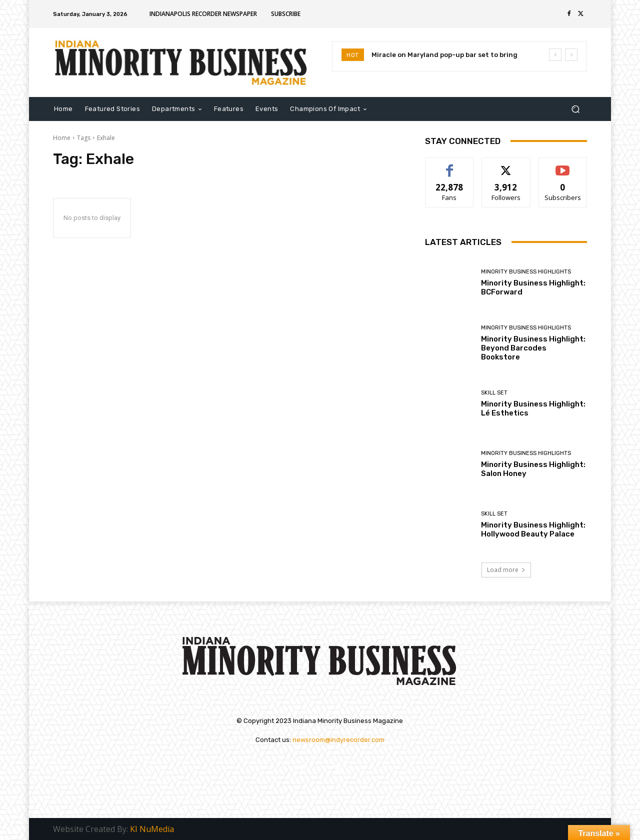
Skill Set (494, 393)
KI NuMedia (152, 829)
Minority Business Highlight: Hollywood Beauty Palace (533, 529)
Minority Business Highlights (526, 272)
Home (62, 138)
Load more (506, 570)
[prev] (555, 55)
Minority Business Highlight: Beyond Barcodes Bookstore (533, 348)
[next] (571, 55)
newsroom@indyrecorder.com (338, 740)
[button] (575, 109)
